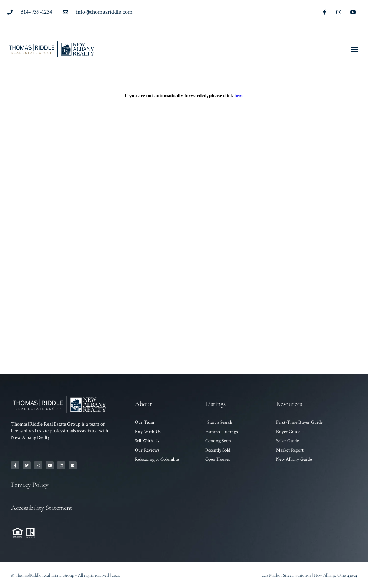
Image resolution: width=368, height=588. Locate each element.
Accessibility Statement (42, 508)
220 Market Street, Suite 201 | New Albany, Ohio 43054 (309, 575)
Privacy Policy (30, 485)
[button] (354, 49)
